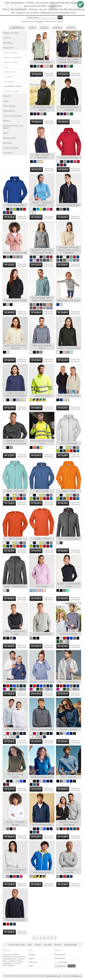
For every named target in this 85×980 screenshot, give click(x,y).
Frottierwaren (9, 111)
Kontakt (32, 954)
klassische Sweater (12, 91)
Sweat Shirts (9, 48)
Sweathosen (9, 77)
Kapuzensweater (11, 62)
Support (32, 958)
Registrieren (27, 21)
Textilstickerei (60, 958)
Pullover (7, 96)
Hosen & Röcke (10, 138)
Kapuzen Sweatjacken (13, 57)
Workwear (8, 143)
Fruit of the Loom (17, 27)
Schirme (7, 121)
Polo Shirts (8, 43)
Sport (5, 133)
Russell (71, 27)
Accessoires (8, 153)
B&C (32, 27)
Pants (6, 67)
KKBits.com (77, 976)
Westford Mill (70, 945)
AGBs (31, 966)
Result (44, 27)
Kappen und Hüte (11, 33)
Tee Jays (58, 27)
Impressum (33, 962)
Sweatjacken (9, 81)
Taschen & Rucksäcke (12, 116)
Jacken (6, 101)
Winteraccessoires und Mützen (13, 127)
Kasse (60, 21)
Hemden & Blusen (11, 148)
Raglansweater (10, 72)
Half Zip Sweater (11, 53)
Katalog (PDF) (60, 954)
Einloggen (39, 21)
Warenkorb (50, 21)
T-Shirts (7, 38)
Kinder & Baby (9, 106)
